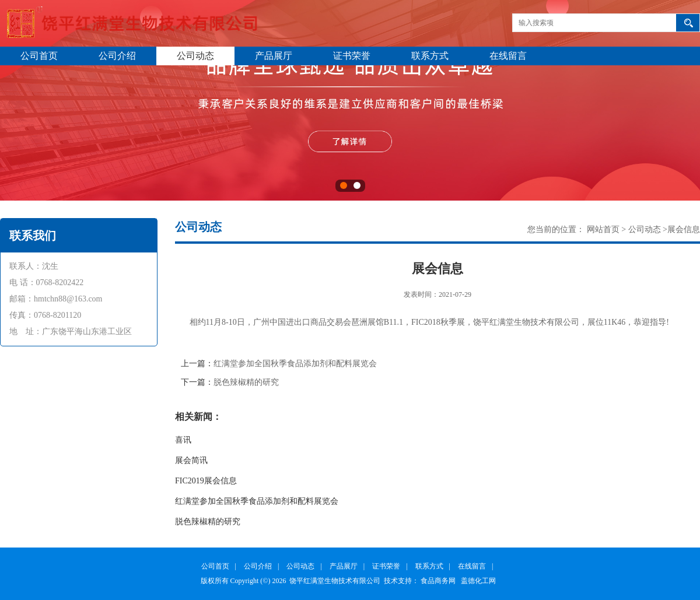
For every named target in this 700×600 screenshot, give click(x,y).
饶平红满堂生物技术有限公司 (335, 581)
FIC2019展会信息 (206, 481)
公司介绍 (117, 56)
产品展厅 (274, 56)
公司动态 (195, 56)
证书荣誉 (352, 56)
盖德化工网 (478, 581)
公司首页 (39, 56)
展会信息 (684, 229)
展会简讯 (191, 460)
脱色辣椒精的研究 (246, 382)
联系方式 (430, 56)
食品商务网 (438, 581)
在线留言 (508, 56)
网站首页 (603, 229)
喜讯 (183, 440)
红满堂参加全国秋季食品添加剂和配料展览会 (295, 364)
